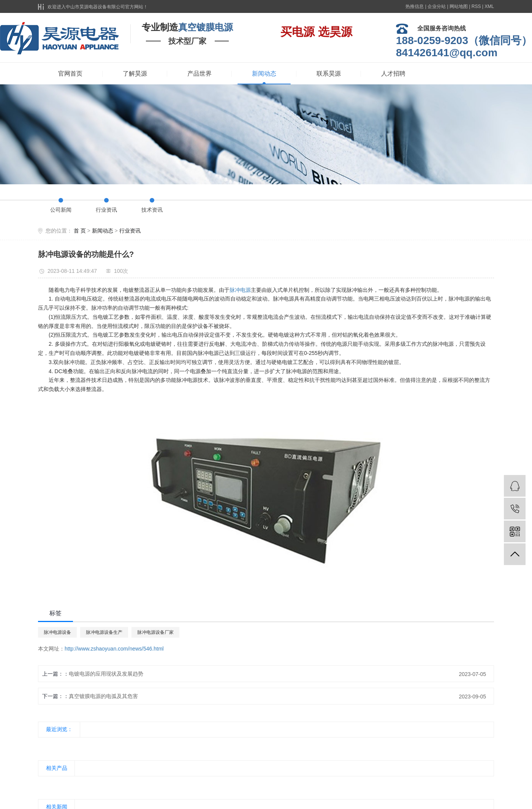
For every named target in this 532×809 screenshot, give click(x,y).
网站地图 (459, 6)
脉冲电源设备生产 (104, 632)
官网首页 (70, 74)
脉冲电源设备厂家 (155, 632)
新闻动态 (264, 74)
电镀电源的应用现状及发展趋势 (106, 674)
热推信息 (415, 6)
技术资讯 (152, 210)
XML (489, 6)
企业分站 (437, 6)
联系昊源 (329, 74)
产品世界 (199, 74)
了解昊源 (135, 74)
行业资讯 (106, 210)
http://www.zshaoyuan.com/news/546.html (114, 649)
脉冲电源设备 (57, 632)
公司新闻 (61, 210)
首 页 (80, 231)
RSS (476, 6)
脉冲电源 (240, 290)
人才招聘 (393, 74)
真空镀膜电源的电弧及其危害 (103, 696)
